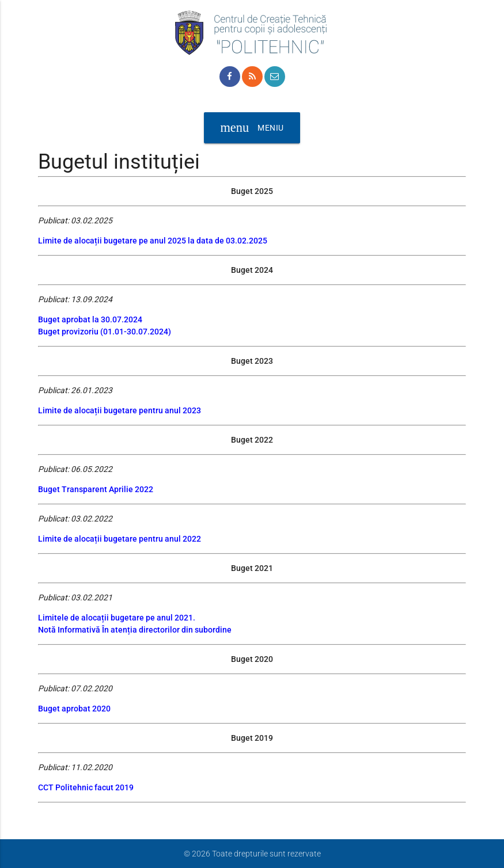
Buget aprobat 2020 (74, 709)
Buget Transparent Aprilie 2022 (96, 489)
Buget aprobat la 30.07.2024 (90, 319)
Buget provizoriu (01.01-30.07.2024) (105, 332)
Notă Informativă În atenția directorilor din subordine (135, 630)
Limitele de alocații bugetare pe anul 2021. (117, 618)
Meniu (252, 128)
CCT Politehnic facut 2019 (86, 787)
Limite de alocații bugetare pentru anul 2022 (120, 539)
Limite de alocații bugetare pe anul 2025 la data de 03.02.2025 (153, 241)
